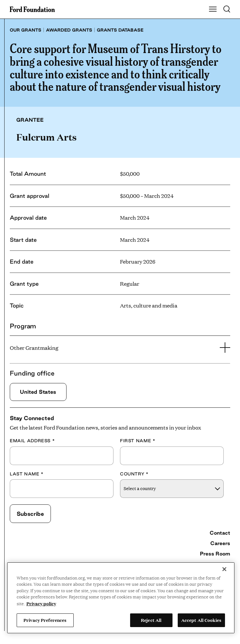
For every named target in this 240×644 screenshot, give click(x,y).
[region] (121, 598)
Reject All (151, 620)
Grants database (120, 30)
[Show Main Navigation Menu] (213, 9)
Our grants (26, 30)
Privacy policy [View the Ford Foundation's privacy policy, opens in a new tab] (41, 603)
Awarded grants (69, 30)
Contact (220, 533)
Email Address (32, 441)
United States (38, 392)
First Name (138, 441)
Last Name (27, 474)
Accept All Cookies (201, 620)
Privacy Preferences (45, 620)
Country (134, 474)
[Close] (224, 569)
